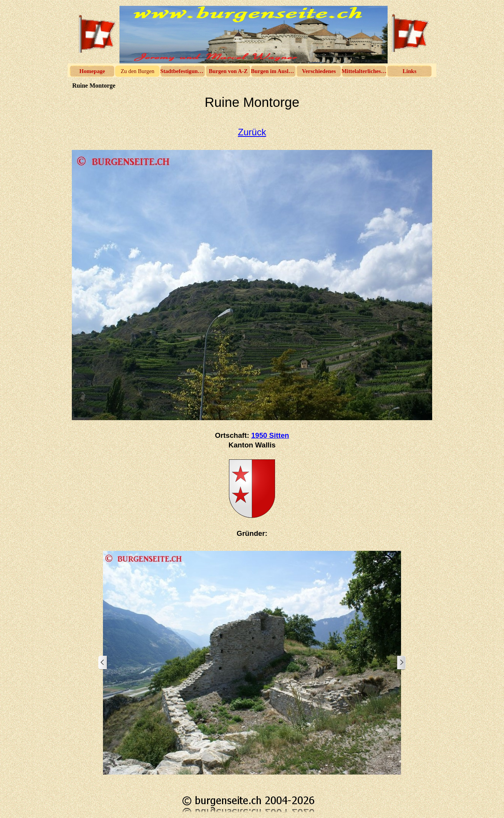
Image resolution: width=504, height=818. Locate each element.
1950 (270, 435)
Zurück (252, 132)
